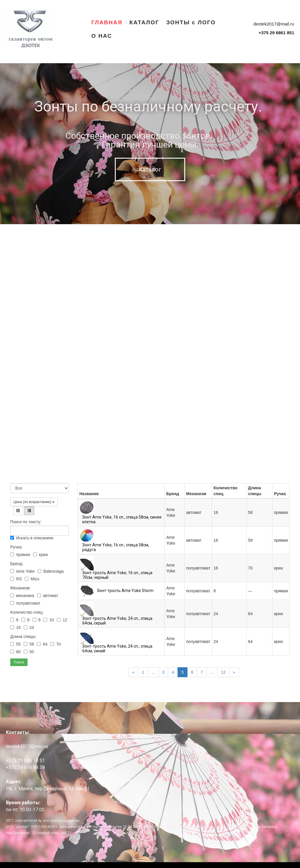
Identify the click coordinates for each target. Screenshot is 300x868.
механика (22, 596)
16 (16, 627)
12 (62, 620)
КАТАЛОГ (144, 22)
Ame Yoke (22, 571)
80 (16, 652)
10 (49, 620)
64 (42, 644)
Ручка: (16, 547)
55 (16, 644)
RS (16, 579)
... (153, 672)
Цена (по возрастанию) (34, 502)
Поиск (19, 662)
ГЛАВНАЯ (107, 22)
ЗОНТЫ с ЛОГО (191, 22)
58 (29, 644)
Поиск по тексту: (26, 522)
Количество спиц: (27, 612)
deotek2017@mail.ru (274, 24)
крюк (41, 555)
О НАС (102, 36)
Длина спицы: (23, 637)
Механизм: (20, 588)
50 (29, 652)
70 (56, 644)
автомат (48, 596)
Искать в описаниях (32, 538)
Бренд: (17, 564)
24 (29, 627)
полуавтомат (25, 603)
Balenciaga (51, 571)
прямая (20, 555)
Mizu (32, 579)
